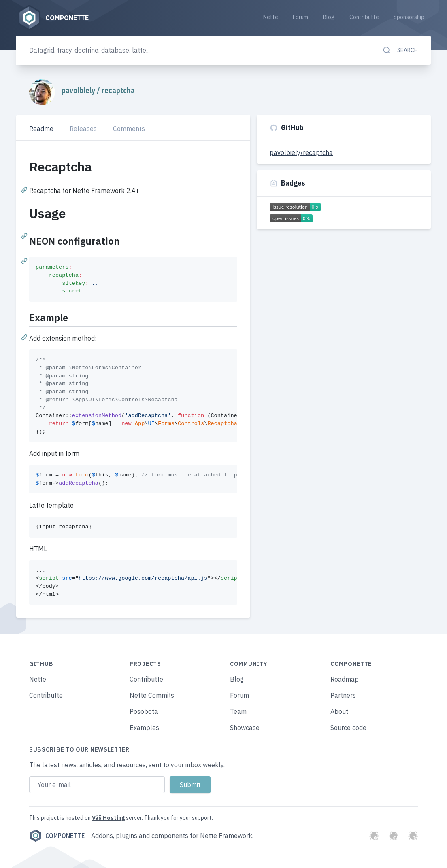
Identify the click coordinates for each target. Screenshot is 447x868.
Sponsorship (409, 17)
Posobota (144, 711)
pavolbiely (79, 90)
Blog (329, 17)
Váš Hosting (108, 818)
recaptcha (118, 90)
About (339, 711)
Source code (348, 728)
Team (238, 711)
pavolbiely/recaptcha (301, 152)
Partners (343, 695)
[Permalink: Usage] (25, 235)
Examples (144, 728)
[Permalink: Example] (25, 337)
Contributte (364, 17)
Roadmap (345, 679)
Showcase (245, 728)
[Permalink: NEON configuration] (25, 260)
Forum (300, 17)
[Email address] (97, 785)
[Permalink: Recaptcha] (25, 189)
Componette (57, 836)
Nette (271, 17)
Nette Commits (152, 695)
